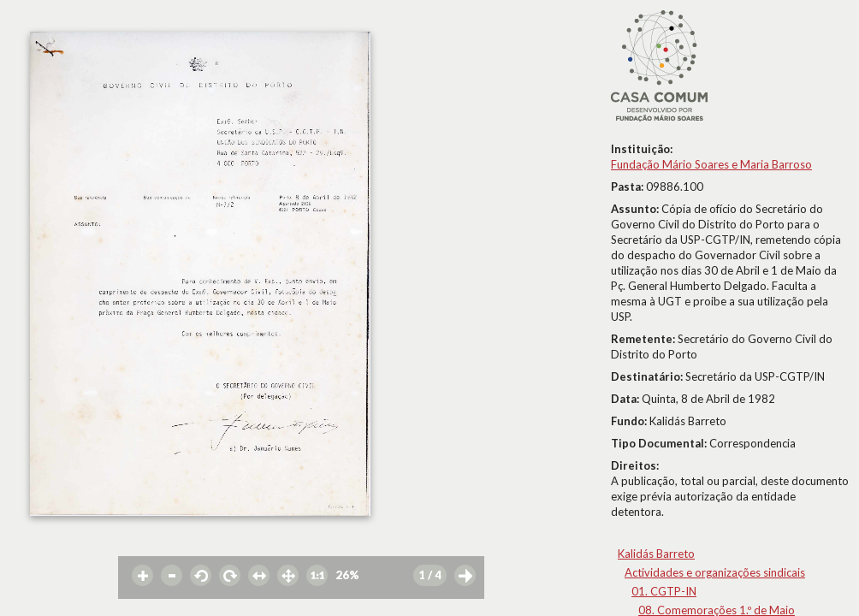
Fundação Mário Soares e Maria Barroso (711, 164)
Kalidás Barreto (656, 554)
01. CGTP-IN (664, 591)
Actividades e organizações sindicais (715, 572)
